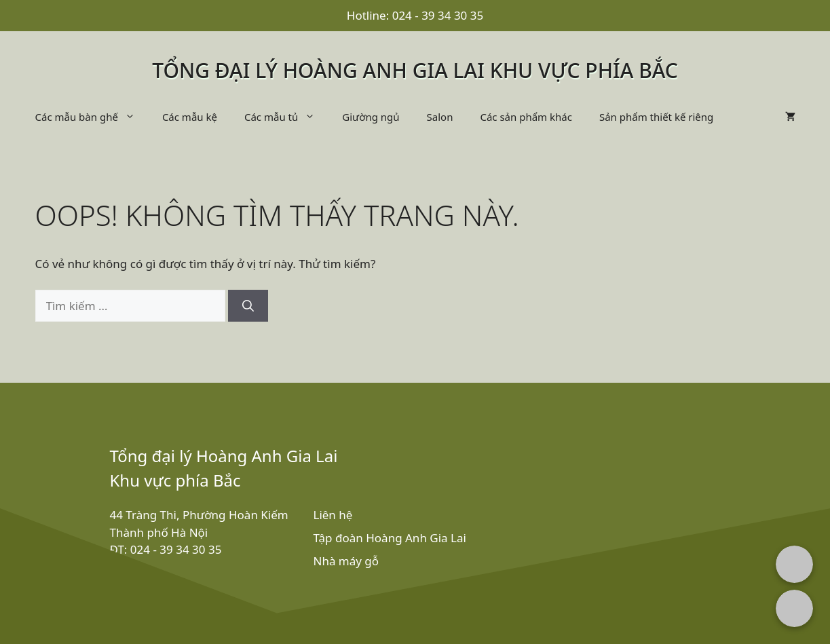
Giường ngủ (371, 117)
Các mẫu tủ (286, 117)
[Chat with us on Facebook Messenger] (794, 564)
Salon (440, 117)
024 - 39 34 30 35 (438, 15)
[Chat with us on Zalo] (794, 608)
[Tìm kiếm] (248, 306)
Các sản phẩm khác (526, 117)
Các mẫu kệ (190, 117)
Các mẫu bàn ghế (92, 117)
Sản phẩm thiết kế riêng (656, 117)
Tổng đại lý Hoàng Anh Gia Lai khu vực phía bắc (415, 70)
